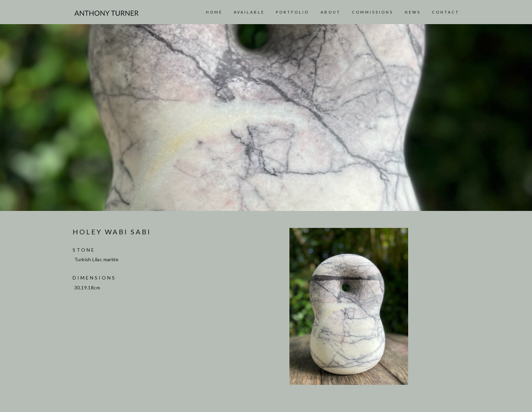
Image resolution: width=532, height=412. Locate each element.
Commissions (373, 12)
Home (214, 12)
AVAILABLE (249, 12)
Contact (446, 12)
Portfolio (292, 12)
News (413, 12)
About (331, 12)
